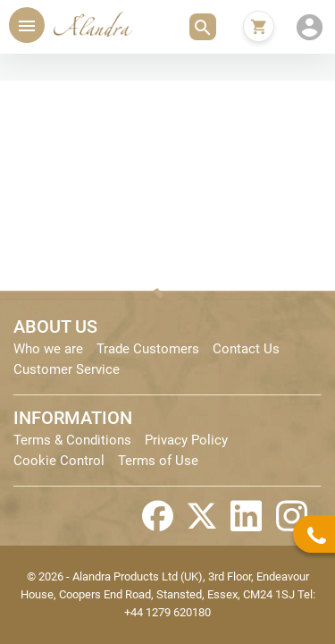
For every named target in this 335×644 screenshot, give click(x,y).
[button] (203, 27)
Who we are (48, 349)
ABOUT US (55, 326)
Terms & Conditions (72, 440)
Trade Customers (148, 349)
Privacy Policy (186, 440)
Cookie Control (59, 461)
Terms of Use (158, 461)
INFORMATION (73, 418)
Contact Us (246, 349)
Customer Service (67, 369)
